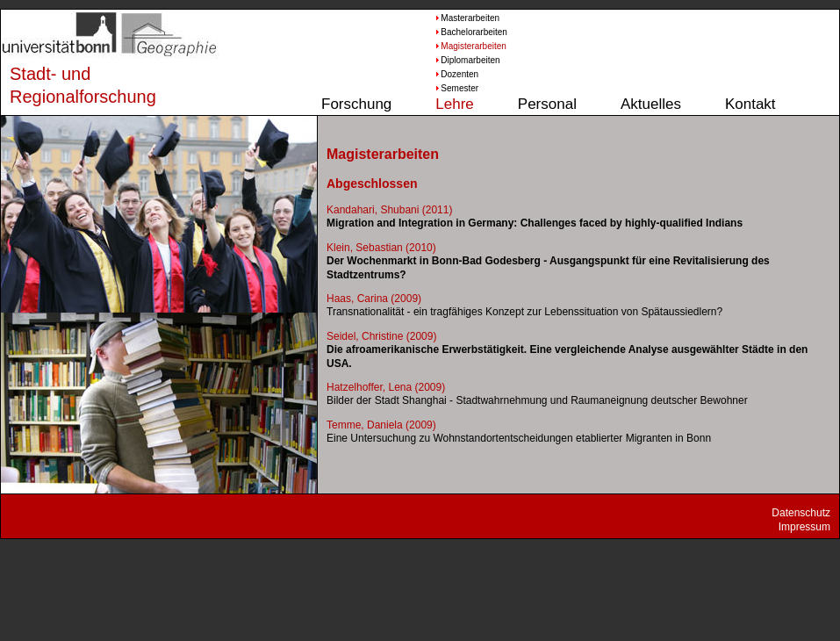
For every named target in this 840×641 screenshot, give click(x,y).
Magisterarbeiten (467, 46)
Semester (459, 88)
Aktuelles (651, 104)
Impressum (804, 527)
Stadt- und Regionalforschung (67, 85)
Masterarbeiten (467, 18)
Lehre (454, 104)
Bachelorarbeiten (467, 32)
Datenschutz (801, 513)
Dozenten (459, 74)
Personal (547, 104)
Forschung (356, 104)
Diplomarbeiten (467, 60)
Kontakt (750, 104)
